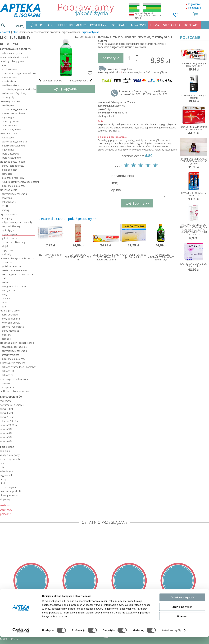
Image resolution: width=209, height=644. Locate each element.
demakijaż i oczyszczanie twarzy (17, 258)
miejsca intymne (9, 487)
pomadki (6, 339)
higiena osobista (9, 214)
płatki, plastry (9, 290)
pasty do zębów (10, 315)
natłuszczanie (9, 202)
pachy (3, 479)
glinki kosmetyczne (11, 266)
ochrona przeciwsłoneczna (14, 379)
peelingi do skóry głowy (14, 93)
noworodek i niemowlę (12, 405)
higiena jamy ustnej (10, 311)
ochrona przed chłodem (12, 363)
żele (4, 307)
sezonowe (6, 510)
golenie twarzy (9, 238)
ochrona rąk (8, 375)
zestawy (5, 505)
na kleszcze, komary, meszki (15, 391)
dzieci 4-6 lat (7, 413)
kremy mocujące (10, 331)
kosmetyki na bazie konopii (14, 57)
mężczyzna (6, 401)
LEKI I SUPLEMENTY (71, 25)
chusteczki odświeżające (14, 242)
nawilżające (8, 105)
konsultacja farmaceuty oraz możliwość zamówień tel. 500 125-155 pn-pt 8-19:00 (143, 93)
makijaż (4, 246)
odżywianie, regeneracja (14, 194)
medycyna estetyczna (11, 53)
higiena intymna (91, 32)
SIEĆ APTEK (172, 25)
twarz (3, 463)
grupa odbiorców (11, 397)
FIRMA (154, 25)
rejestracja (195, 8)
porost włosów (9, 77)
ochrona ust (8, 371)
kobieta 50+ (6, 437)
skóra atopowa (9, 125)
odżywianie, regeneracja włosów (18, 89)
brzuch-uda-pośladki (10, 491)
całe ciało (5, 451)
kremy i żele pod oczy (13, 166)
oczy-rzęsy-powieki (10, 459)
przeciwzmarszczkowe (13, 113)
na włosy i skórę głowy (12, 61)
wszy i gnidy (8, 97)
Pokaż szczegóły (172, 638)
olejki (4, 278)
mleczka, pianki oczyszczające (17, 274)
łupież (5, 65)
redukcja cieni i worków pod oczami (18, 182)
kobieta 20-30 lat (9, 425)
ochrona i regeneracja (13, 327)
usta (2, 467)
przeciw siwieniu (10, 81)
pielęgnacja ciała (9, 190)
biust (2, 483)
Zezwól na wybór (182, 614)
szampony (7, 218)
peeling (5, 210)
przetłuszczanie (10, 69)
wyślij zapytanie (66, 89)
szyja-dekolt (6, 475)
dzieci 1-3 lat (7, 409)
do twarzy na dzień (10, 101)
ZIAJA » (131, 102)
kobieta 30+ (6, 429)
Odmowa (182, 623)
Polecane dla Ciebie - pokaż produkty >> (67, 219)
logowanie (195, 4)
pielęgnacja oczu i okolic (13, 162)
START (16, 32)
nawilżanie (7, 198)
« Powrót (5, 32)
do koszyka (111, 58)
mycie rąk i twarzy (11, 226)
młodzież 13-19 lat (10, 421)
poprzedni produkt (50, 81)
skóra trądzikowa (11, 121)
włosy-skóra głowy (10, 455)
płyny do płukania (11, 319)
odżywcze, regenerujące (14, 109)
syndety (6, 298)
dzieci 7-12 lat (7, 417)
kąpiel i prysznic (10, 230)
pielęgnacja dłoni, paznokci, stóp (17, 343)
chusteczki (7, 262)
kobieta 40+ (6, 433)
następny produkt (82, 81)
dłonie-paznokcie (9, 495)
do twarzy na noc (9, 134)
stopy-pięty (6, 499)
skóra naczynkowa (11, 129)
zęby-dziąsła (6, 471)
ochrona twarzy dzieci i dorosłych (18, 367)
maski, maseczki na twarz (15, 270)
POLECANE (119, 25)
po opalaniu (8, 387)
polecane (5, 514)
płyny (4, 294)
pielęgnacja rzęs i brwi (13, 178)
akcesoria (7, 335)
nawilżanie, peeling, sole (14, 347)
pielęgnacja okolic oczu (14, 286)
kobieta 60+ (6, 441)
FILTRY (39, 25)
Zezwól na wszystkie (182, 605)
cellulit (5, 206)
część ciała (7, 447)
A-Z (50, 25)
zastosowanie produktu (16, 49)
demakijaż (7, 174)
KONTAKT (192, 25)
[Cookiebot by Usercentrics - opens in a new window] (21, 638)
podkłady (6, 254)
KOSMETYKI (99, 25)
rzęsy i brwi (7, 250)
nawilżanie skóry (10, 85)
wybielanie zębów (11, 323)
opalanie (6, 383)
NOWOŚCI (138, 25)
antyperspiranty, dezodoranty (17, 222)
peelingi (6, 282)
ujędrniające (8, 117)
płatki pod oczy (9, 170)
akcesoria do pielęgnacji (14, 186)
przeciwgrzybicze (10, 355)
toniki (4, 303)
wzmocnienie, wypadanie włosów (18, 73)
